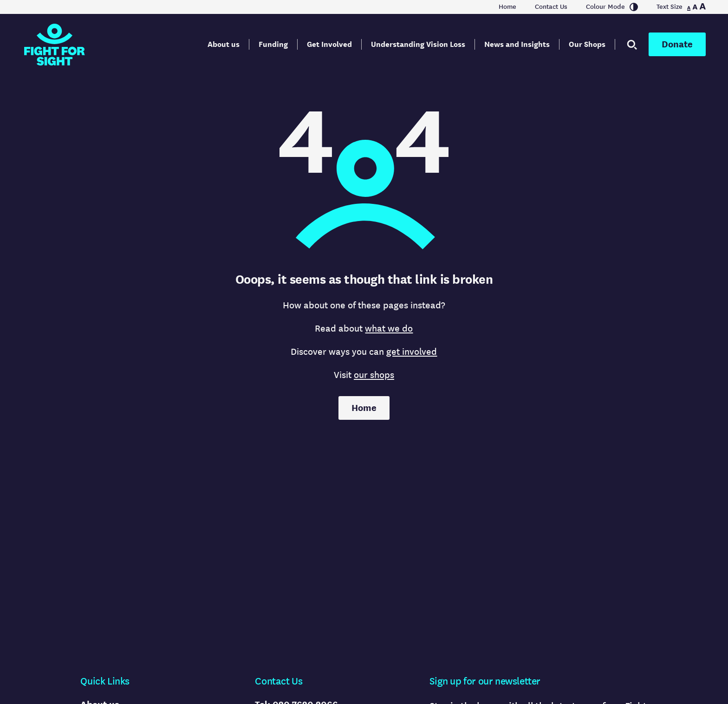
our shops (374, 375)
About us (224, 44)
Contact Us (551, 7)
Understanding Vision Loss (418, 44)
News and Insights (517, 44)
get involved (412, 352)
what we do (389, 329)
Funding (273, 44)
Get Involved (329, 44)
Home (507, 7)
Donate (677, 44)
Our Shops (587, 44)
